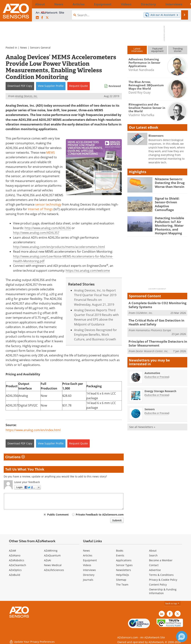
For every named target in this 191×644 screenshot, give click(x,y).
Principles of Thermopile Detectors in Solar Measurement (155, 339)
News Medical (53, 565)
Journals (88, 580)
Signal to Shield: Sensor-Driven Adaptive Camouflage (170, 202)
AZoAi (48, 560)
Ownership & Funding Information (163, 591)
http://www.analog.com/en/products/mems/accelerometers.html (59, 247)
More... (182, 4)
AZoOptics (15, 570)
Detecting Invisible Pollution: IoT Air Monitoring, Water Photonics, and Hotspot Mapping (168, 224)
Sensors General (40, 48)
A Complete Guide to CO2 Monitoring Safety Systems (155, 302)
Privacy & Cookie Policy (163, 580)
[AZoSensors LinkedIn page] (37, 18)
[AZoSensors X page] (47, 18)
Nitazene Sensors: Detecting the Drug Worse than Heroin (168, 182)
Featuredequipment (157, 50)
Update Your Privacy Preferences (32, 639)
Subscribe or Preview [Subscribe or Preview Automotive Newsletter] (157, 372)
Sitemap (121, 580)
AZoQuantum (52, 555)
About (153, 551)
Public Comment (58, 515)
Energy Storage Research (160, 386)
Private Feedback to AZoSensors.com (100, 515)
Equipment (90, 560)
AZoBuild (15, 575)
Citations (15, 457)
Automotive (152, 368)
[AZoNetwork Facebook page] (42, 18)
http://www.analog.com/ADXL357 (36, 233)
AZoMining (51, 551)
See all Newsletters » (142, 422)
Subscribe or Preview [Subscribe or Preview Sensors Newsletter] (157, 408)
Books (120, 551)
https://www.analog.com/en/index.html (33, 430)
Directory (89, 575)
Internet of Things (40, 209)
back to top (173, 603)
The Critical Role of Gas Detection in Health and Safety (154, 319)
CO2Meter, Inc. (144, 309)
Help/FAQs (123, 575)
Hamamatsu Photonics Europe (153, 326)
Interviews (89, 570)
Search (153, 555)
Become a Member (161, 560)
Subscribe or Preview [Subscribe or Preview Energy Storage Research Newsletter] (157, 390)
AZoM (12, 551)
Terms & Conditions (161, 575)
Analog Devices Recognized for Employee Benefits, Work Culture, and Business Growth (95, 335)
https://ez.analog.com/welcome (88, 271)
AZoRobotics (17, 560)
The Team (122, 585)
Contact (154, 565)
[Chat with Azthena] (182, 637)
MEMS (51, 153)
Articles (88, 555)
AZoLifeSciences (54, 570)
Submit (117, 520)
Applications (124, 560)
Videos (87, 565)
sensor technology (48, 204)
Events (120, 555)
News (24, 48)
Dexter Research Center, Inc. (152, 346)
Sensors (150, 404)
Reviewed (115, 86)
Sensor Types (124, 565)
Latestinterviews (137, 50)
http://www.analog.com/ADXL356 (48, 228)
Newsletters (123, 570)
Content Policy (158, 585)
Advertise (155, 570)
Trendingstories (178, 50)
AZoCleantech (18, 565)
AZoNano (15, 555)
